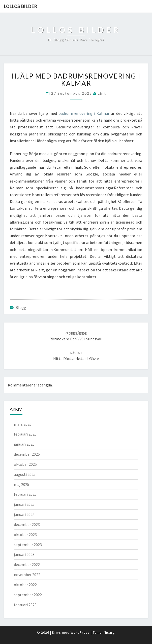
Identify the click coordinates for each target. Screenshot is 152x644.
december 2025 (27, 454)
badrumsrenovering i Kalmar (84, 113)
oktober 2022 (25, 585)
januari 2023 (24, 554)
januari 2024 (24, 514)
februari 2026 (25, 434)
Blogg (21, 307)
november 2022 (27, 575)
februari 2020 (25, 605)
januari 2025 (24, 504)
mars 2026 (23, 424)
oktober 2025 (25, 464)
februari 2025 (25, 494)
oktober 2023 (25, 534)
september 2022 (28, 595)
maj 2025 (22, 484)
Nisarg (109, 632)
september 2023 (28, 545)
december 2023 (27, 524)
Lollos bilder (20, 6)
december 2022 (27, 564)
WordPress (80, 632)
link (102, 93)
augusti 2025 (25, 474)
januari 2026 (24, 444)
